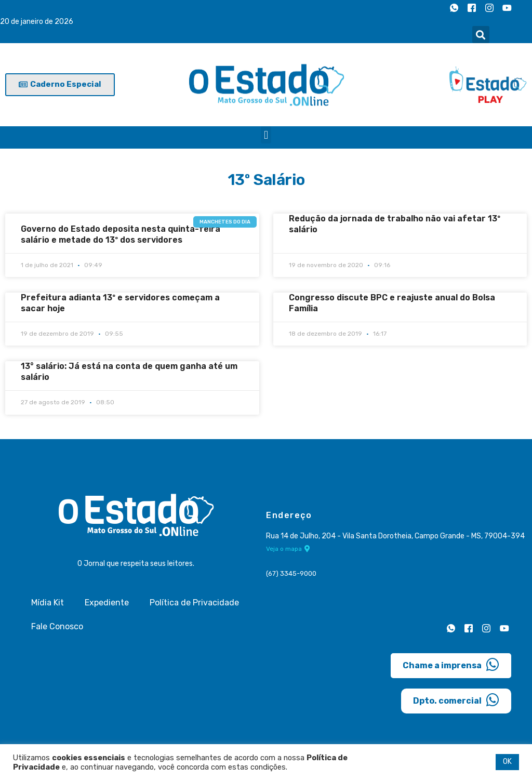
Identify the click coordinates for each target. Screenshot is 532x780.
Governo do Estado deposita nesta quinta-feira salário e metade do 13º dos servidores (121, 234)
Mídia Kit (48, 603)
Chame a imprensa (451, 665)
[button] (481, 35)
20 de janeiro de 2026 (37, 22)
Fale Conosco (57, 626)
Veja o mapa (288, 549)
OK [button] (507, 762)
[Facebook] (472, 8)
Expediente (107, 603)
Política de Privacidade (194, 603)
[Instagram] (489, 8)
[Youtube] (507, 8)
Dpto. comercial (456, 700)
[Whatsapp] (454, 8)
